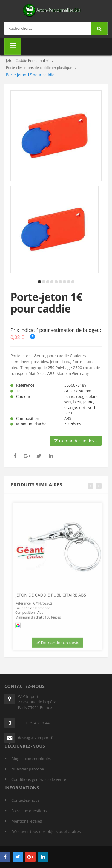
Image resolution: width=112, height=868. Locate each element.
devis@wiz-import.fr (36, 738)
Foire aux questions (29, 811)
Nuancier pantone (28, 769)
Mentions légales (27, 821)
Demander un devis (76, 441)
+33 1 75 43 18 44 (34, 723)
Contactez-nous (25, 800)
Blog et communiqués (31, 759)
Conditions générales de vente (39, 779)
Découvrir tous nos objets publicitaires (46, 831)
